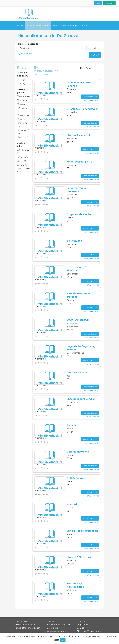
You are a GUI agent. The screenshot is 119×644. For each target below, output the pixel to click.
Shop (84, 25)
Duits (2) (22, 161)
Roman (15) (23, 104)
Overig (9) (23, 137)
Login (98, 3)
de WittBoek (74, 241)
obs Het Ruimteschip (79, 135)
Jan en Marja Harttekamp (82, 531)
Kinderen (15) (24, 96)
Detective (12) (22, 110)
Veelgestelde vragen (57, 631)
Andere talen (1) (24, 170)
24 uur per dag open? (23, 74)
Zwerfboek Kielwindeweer (82, 109)
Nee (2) (21, 80)
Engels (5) (22, 157)
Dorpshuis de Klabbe (79, 214)
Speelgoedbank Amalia (81, 399)
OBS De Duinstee (77, 373)
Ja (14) (21, 84)
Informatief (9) (23, 132)
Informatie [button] (24, 35)
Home (20, 25)
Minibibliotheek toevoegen (65, 25)
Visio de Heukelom (78, 452)
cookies (20, 636)
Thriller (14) (23, 115)
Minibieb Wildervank (79, 557)
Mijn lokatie (25, 54)
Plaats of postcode (28, 44)
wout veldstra (75, 504)
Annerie (71, 425)
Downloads (52, 628)
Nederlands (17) (23, 151)
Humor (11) (23, 119)
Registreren (109, 3)
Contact (39, 35)
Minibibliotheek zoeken (38, 25)
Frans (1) (22, 165)
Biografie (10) (22, 125)
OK (63, 640)
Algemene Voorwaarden (89, 631)
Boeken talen (21, 144)
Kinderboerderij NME (79, 162)
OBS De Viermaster (78, 478)
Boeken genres (21, 91)
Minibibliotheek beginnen (59, 625)
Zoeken (95, 55)
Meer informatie (91, 100)
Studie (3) (22, 100)
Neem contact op (90, 97)
